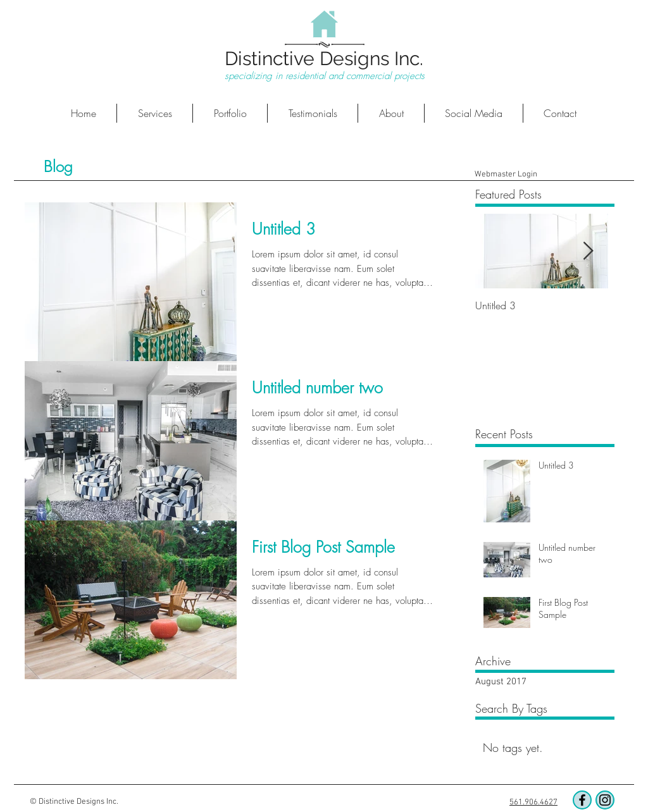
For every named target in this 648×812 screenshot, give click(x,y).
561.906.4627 (533, 803)
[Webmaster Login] (506, 175)
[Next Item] (588, 251)
